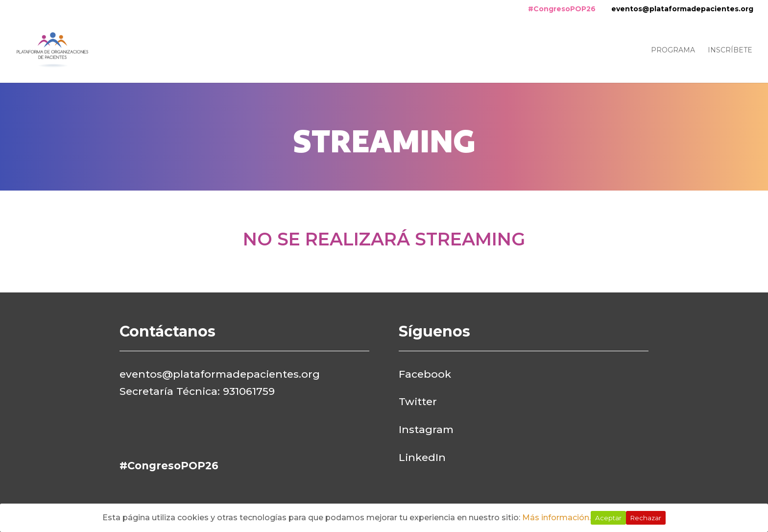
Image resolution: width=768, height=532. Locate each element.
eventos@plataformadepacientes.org (682, 9)
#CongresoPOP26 (562, 9)
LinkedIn (422, 457)
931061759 (249, 391)
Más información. (556, 518)
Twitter (418, 401)
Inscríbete (730, 50)
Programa (673, 50)
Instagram (426, 429)
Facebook (425, 374)
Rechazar (646, 518)
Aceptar (608, 518)
